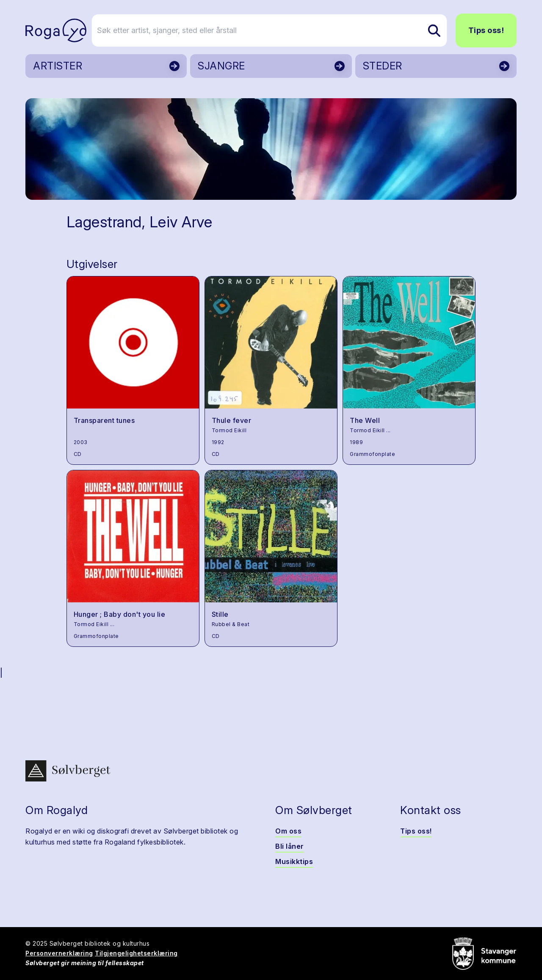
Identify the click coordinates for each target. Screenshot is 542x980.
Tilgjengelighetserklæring (136, 953)
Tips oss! (486, 30)
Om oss (288, 831)
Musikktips (294, 861)
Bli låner (290, 846)
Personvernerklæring (59, 953)
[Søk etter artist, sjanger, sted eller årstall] (275, 30)
